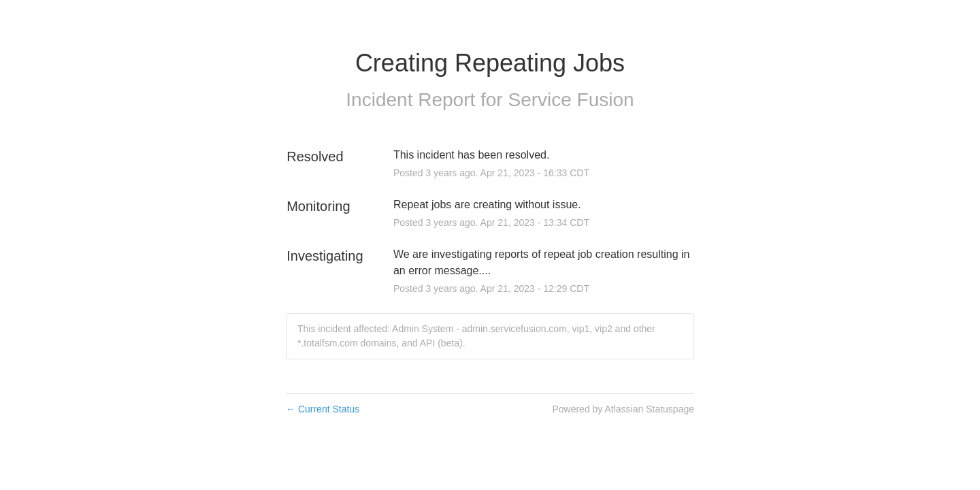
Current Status (323, 409)
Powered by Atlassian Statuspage (623, 409)
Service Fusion (571, 100)
